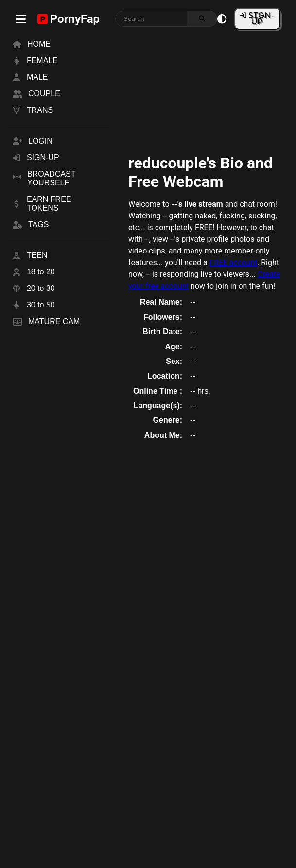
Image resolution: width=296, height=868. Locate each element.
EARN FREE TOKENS (49, 204)
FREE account (233, 262)
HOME (39, 44)
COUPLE (44, 94)
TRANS (40, 110)
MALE (37, 77)
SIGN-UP (261, 18)
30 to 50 (41, 305)
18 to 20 (41, 272)
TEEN (37, 255)
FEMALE (42, 61)
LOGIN (40, 141)
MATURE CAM (54, 321)
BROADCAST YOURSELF (51, 178)
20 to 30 (41, 288)
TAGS (38, 225)
